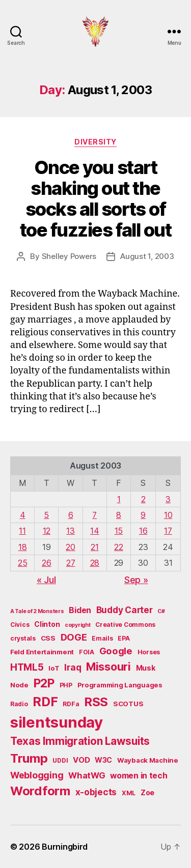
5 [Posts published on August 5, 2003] (46, 515)
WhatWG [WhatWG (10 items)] (87, 775)
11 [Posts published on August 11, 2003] (22, 531)
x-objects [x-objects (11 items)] (96, 792)
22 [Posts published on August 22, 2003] (118, 547)
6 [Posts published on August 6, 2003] (71, 515)
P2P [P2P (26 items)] (44, 683)
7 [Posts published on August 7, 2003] (94, 515)
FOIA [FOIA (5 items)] (87, 652)
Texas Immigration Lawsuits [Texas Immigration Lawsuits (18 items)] (80, 741)
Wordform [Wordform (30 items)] (40, 791)
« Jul (46, 580)
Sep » (136, 580)
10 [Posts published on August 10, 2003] (168, 515)
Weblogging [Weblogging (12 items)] (37, 775)
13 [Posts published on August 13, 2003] (70, 531)
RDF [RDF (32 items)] (45, 702)
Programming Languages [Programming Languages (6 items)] (120, 685)
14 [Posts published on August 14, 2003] (94, 531)
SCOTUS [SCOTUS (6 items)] (128, 704)
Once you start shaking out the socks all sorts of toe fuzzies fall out (95, 199)
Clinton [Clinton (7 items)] (47, 624)
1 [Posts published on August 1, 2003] (119, 499)
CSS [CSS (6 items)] (48, 638)
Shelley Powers (69, 256)
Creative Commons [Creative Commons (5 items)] (125, 625)
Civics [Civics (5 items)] (20, 625)
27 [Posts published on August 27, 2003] (71, 563)
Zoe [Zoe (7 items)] (147, 792)
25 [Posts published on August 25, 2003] (22, 563)
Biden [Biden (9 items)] (80, 610)
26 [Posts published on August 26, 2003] (46, 563)
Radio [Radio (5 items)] (19, 704)
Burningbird (65, 847)
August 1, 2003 (147, 256)
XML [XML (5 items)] (129, 793)
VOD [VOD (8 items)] (81, 760)
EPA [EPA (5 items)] (124, 638)
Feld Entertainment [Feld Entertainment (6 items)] (42, 652)
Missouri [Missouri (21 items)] (108, 667)
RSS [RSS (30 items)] (96, 702)
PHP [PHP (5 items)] (66, 685)
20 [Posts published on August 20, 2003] (70, 547)
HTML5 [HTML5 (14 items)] (27, 667)
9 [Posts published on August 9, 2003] (143, 515)
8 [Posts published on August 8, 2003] (119, 515)
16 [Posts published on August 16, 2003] (143, 531)
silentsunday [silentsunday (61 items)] (57, 722)
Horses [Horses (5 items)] (149, 652)
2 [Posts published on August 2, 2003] (143, 499)
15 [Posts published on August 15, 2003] (119, 531)
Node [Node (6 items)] (19, 685)
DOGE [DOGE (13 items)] (74, 637)
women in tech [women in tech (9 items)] (139, 776)
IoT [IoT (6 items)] (54, 668)
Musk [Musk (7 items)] (146, 668)
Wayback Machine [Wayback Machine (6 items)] (148, 760)
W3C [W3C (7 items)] (103, 760)
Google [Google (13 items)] (116, 651)
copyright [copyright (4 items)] (78, 625)
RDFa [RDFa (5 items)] (71, 704)
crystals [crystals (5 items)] (23, 638)
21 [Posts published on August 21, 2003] (94, 547)
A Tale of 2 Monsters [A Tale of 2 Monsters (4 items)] (37, 611)
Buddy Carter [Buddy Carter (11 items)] (125, 610)
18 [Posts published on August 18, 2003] (22, 547)
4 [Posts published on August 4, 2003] (23, 515)
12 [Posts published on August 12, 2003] (47, 531)
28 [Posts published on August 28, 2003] (95, 563)
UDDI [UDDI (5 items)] (60, 760)
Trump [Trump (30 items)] (29, 758)
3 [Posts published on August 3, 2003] (168, 499)
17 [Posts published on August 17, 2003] (168, 531)
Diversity (95, 142)
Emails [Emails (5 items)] (102, 638)
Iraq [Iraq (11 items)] (73, 667)
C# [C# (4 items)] (161, 611)
